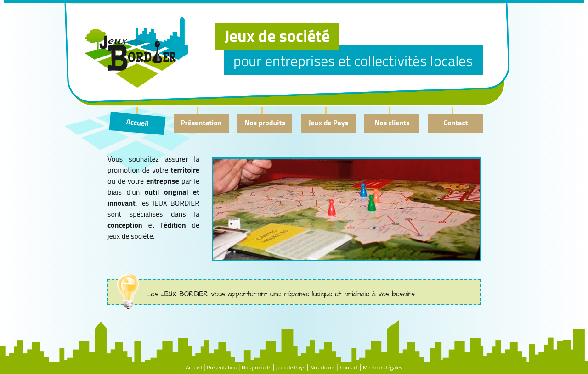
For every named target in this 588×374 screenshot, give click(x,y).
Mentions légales (383, 367)
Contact (456, 123)
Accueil (138, 123)
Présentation (201, 123)
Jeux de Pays (328, 123)
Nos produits (265, 123)
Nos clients (392, 123)
